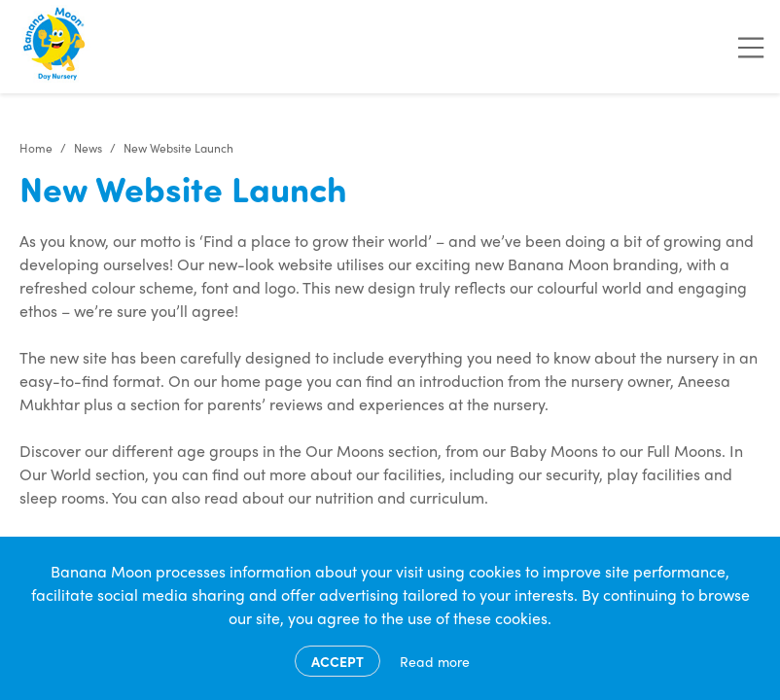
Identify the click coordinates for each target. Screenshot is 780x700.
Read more (435, 661)
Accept (337, 661)
